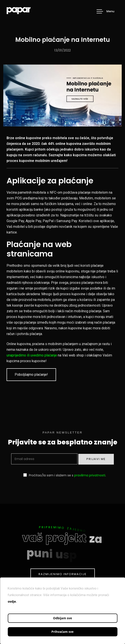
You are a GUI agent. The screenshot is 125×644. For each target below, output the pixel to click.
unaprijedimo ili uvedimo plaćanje (32, 355)
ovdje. (12, 602)
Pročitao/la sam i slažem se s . (65, 475)
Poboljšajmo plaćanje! (31, 375)
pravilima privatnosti (90, 475)
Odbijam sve (62, 618)
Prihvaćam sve (62, 632)
